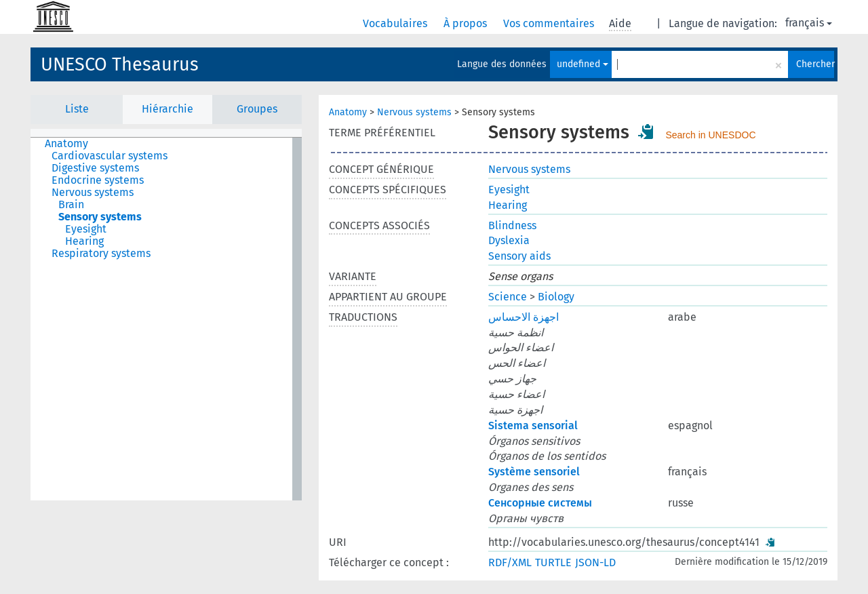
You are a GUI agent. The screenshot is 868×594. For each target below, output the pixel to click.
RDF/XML (510, 562)
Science (508, 297)
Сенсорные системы (540, 503)
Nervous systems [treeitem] (93, 193)
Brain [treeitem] (71, 205)
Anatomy (348, 112)
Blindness (512, 225)
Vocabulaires (396, 23)
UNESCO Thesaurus (120, 64)
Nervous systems (414, 112)
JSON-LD (595, 562)
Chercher (815, 64)
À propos (467, 23)
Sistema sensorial (533, 425)
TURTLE (553, 562)
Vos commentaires (550, 23)
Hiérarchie (167, 109)
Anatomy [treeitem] (66, 144)
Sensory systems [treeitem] (100, 217)
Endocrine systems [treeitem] (98, 180)
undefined (583, 64)
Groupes (257, 109)
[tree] (166, 319)
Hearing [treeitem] (84, 241)
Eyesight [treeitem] (86, 229)
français (809, 23)
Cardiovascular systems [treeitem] (110, 156)
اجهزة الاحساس (524, 317)
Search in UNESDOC (710, 135)
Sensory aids (519, 256)
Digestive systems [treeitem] (95, 168)
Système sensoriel (534, 472)
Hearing (508, 205)
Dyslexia (509, 240)
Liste (77, 109)
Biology (556, 297)
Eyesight (509, 190)
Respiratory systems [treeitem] (101, 254)
